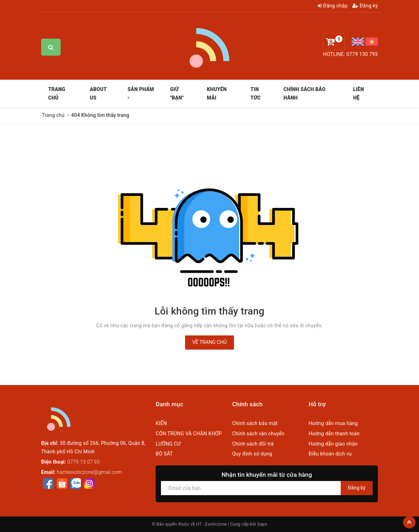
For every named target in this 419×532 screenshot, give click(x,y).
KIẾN (161, 423)
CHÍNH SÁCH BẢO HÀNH (305, 94)
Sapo (262, 524)
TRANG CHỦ (57, 94)
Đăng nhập (333, 6)
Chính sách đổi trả (253, 444)
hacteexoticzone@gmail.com (89, 472)
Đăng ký (365, 6)
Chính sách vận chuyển (258, 434)
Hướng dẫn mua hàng (333, 423)
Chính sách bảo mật (255, 423)
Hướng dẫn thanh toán (334, 434)
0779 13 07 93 (83, 462)
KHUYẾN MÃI (217, 94)
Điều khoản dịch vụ (330, 454)
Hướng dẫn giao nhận (333, 444)
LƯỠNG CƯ (168, 444)
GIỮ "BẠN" (177, 94)
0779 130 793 (362, 54)
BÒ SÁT (164, 454)
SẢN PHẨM (141, 93)
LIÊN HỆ (358, 94)
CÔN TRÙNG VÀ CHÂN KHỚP (189, 434)
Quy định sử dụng (252, 454)
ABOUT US (98, 94)
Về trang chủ (209, 342)
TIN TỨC (256, 94)
